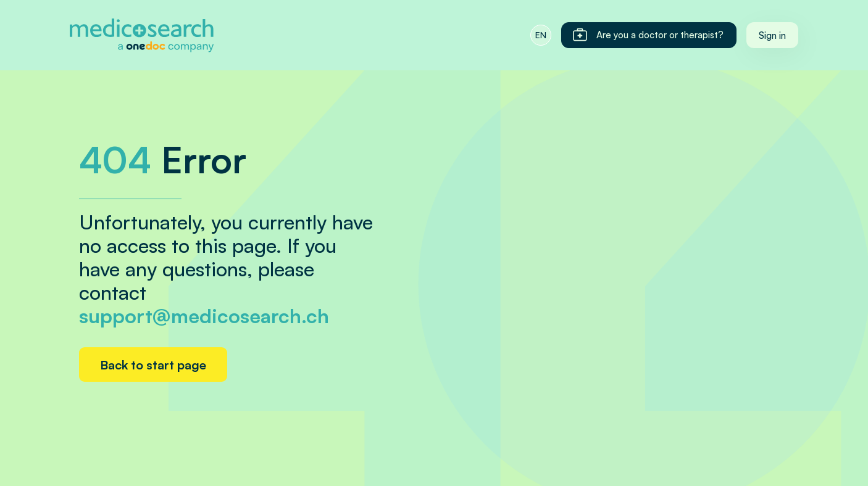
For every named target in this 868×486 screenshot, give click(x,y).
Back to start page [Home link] (153, 365)
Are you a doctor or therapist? (648, 35)
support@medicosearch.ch (204, 316)
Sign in (772, 35)
